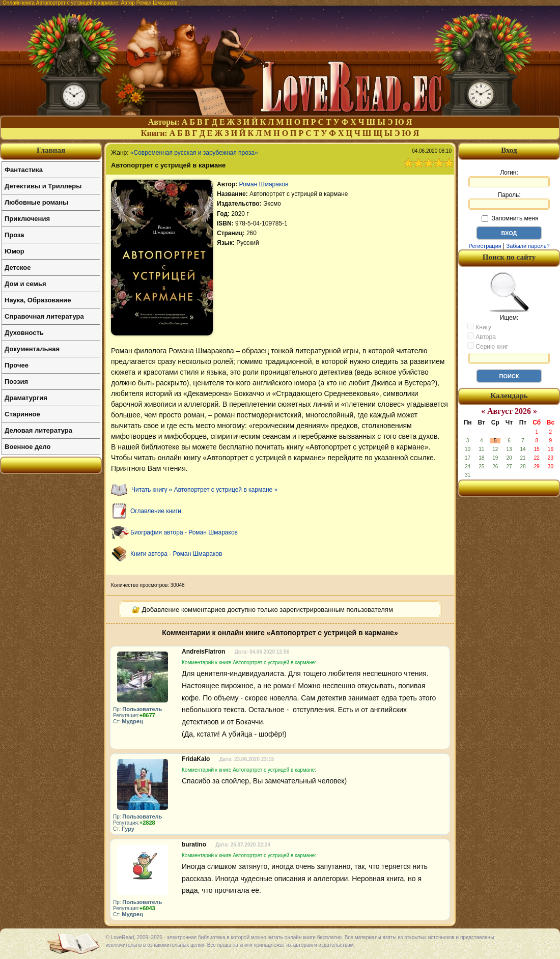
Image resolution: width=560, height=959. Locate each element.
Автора (482, 336)
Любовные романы (36, 202)
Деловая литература (38, 430)
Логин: (509, 178)
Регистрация (485, 246)
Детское (18, 267)
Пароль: (509, 201)
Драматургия (26, 398)
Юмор (15, 251)
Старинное (22, 414)
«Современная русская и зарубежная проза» (194, 153)
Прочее (17, 365)
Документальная (32, 349)
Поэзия (16, 382)
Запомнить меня (510, 218)
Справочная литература (44, 316)
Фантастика (24, 170)
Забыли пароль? (528, 246)
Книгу (479, 327)
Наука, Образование (38, 300)
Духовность (24, 333)
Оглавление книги (156, 511)
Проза (15, 235)
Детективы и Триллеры (43, 186)
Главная (51, 150)
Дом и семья (25, 284)
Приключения (27, 219)
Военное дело (28, 447)
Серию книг (488, 346)
